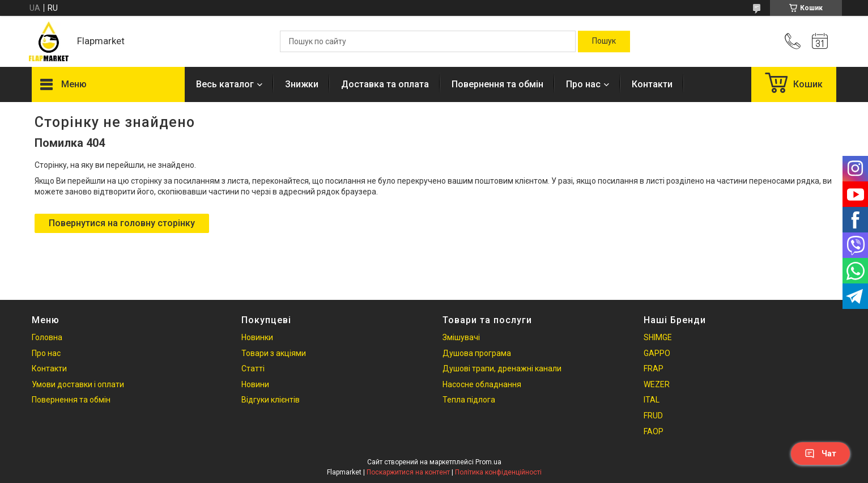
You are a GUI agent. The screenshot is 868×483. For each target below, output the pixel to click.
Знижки (302, 84)
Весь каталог (225, 84)
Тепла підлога (469, 400)
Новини (255, 384)
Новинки (257, 337)
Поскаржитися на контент (408, 472)
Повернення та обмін (497, 84)
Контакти (652, 84)
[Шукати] (604, 41)
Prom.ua (488, 462)
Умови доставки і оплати (78, 384)
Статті (253, 368)
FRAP (654, 368)
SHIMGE (658, 337)
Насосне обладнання (482, 384)
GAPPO (657, 353)
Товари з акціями (274, 353)
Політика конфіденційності (498, 472)
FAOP (654, 431)
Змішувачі (461, 337)
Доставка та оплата (385, 84)
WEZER (657, 384)
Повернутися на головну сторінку (122, 223)
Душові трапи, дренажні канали (502, 368)
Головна (47, 337)
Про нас (583, 84)
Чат (820, 454)
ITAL (652, 400)
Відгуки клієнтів (271, 400)
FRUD (653, 416)
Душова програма (477, 353)
